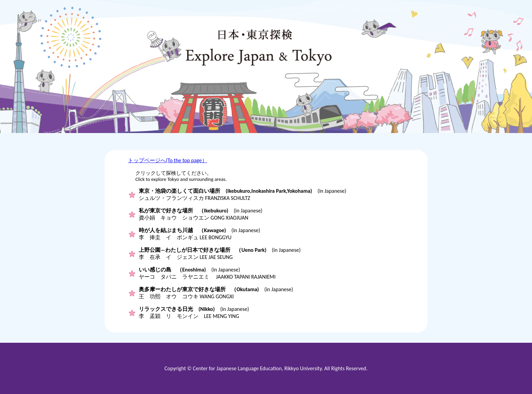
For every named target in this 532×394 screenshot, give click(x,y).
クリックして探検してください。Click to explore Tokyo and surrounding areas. (181, 176)
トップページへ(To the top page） (168, 160)
